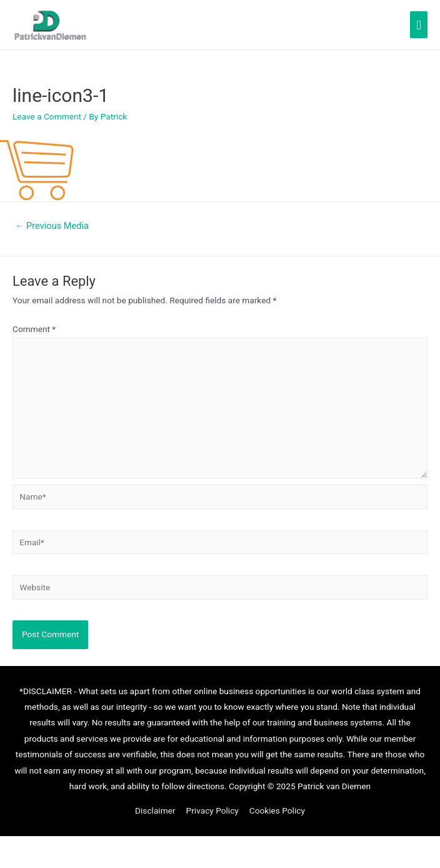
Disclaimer (155, 810)
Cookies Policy (277, 810)
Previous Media (52, 226)
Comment (34, 329)
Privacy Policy (212, 810)
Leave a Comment (47, 116)
